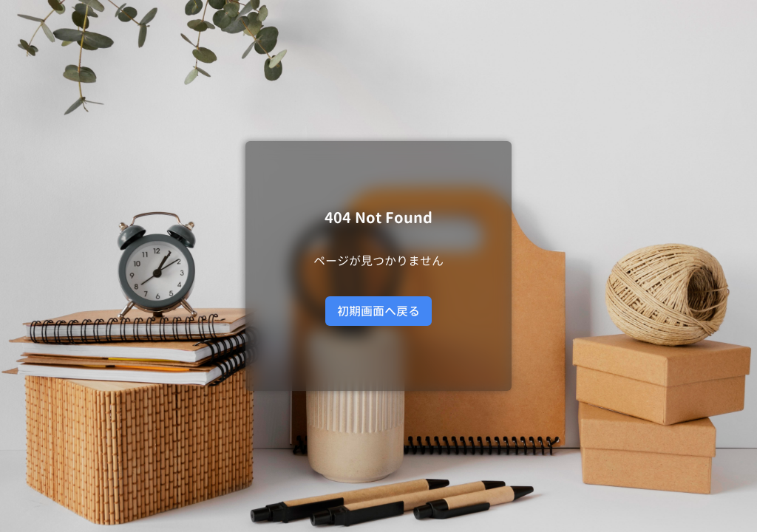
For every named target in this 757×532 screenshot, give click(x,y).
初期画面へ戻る (378, 311)
